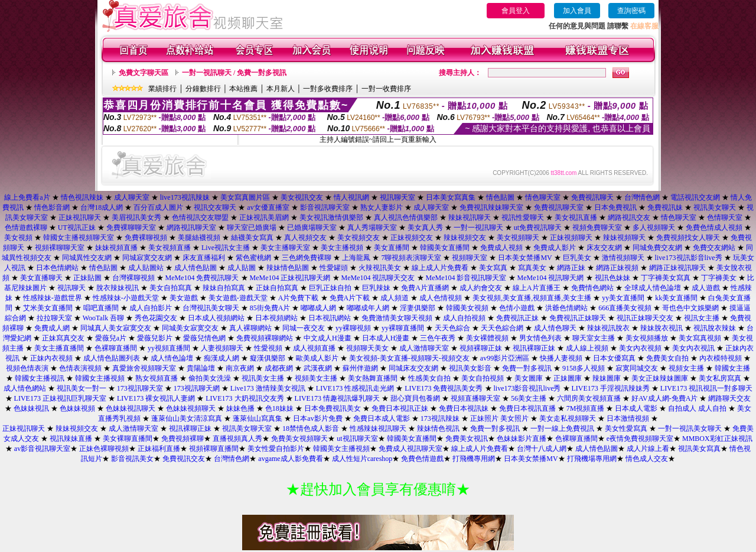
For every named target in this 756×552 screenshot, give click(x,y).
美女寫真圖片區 (245, 197)
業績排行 (162, 89)
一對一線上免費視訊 (562, 428)
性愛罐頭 (334, 268)
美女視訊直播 (576, 217)
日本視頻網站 (276, 318)
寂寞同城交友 (637, 368)
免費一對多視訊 (527, 368)
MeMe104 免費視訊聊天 (202, 278)
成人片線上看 (648, 449)
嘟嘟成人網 (318, 308)
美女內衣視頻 (640, 348)
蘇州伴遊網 (360, 368)
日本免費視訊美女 (333, 408)
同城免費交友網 (657, 248)
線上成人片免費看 (440, 268)
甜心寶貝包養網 (415, 398)
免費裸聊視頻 (146, 238)
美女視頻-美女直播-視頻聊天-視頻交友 (409, 358)
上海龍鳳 (356, 258)
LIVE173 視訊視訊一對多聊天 (706, 388)
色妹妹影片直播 (522, 439)
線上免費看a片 (27, 197)
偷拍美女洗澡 (210, 378)
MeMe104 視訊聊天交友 (378, 278)
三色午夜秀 (438, 338)
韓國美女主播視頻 (341, 449)
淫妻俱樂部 (418, 308)
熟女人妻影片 (382, 207)
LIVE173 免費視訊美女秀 (444, 388)
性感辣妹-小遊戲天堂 (126, 298)
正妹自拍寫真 (277, 288)
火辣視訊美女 (380, 268)
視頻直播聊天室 (475, 398)
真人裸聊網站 (250, 328)
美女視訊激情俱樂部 (331, 217)
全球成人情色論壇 (653, 288)
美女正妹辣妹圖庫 (660, 378)
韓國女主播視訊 (40, 378)
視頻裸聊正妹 (481, 348)
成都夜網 (279, 368)
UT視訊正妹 (77, 228)
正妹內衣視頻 (51, 358)
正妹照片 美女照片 (499, 418)
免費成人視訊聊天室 (410, 449)
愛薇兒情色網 (204, 338)
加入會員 (577, 11)
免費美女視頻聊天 (299, 439)
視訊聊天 (71, 288)
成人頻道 (395, 298)
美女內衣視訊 (693, 348)
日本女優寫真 (614, 358)
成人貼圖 (242, 268)
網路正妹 (571, 268)
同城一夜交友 (304, 328)
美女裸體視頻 (487, 338)
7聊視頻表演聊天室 (411, 258)
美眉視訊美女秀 (136, 217)
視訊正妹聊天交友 (645, 318)
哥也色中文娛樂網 (690, 308)
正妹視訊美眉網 (264, 217)
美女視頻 (18, 238)
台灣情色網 (642, 197)
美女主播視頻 (342, 248)
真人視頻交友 (305, 238)
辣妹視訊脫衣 (608, 328)
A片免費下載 (299, 298)
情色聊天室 (543, 197)
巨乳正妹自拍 (330, 288)
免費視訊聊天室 (559, 207)
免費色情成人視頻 (714, 228)
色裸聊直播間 (116, 348)
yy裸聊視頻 (353, 328)
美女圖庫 (529, 378)
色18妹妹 (279, 408)
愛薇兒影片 (155, 338)
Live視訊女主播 (226, 248)
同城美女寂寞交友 (190, 328)
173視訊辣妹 (440, 418)
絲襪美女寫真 (252, 238)
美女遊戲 (184, 298)
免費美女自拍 (667, 358)
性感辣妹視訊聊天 (378, 428)
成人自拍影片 (151, 308)
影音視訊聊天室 (325, 207)
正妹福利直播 (159, 449)
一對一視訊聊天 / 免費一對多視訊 (234, 73)
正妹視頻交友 (412, 238)
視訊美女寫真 (699, 449)
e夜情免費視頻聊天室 (640, 439)
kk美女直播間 (676, 298)
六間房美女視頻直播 (589, 398)
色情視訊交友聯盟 (200, 217)
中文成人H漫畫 (328, 338)
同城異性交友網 (87, 258)
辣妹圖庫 (607, 378)
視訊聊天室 (397, 197)
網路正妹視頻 (617, 268)
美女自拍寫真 (171, 288)
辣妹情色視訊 (438, 428)
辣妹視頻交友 (465, 238)
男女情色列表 (540, 338)
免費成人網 (52, 328)
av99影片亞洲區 (505, 358)
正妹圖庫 (568, 378)
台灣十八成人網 (542, 449)
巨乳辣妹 (376, 288)
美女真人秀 (425, 228)
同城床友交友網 (413, 368)
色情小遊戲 (517, 308)
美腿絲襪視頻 (199, 238)
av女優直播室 (268, 207)
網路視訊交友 (629, 217)
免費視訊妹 (665, 207)
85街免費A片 (270, 308)
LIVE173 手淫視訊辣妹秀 (611, 388)
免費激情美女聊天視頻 (397, 318)
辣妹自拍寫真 (224, 288)
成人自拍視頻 (464, 318)
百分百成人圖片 (158, 207)
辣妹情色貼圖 (288, 268)
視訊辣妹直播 (71, 439)
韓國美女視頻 (467, 308)
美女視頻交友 (359, 238)
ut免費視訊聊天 (538, 228)
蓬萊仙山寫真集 (258, 418)
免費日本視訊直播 (527, 408)
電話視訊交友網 (695, 197)
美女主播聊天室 (285, 248)
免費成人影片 (555, 248)
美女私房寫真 (720, 378)
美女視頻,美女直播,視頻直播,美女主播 (532, 298)
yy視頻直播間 (169, 348)
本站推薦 (243, 89)
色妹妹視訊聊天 (131, 408)
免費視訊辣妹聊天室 (491, 207)
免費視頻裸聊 (183, 439)
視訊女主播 (702, 318)
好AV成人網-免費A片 (664, 398)
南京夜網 (240, 368)
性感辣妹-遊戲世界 (53, 298)
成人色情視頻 (441, 298)
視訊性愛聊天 (523, 217)
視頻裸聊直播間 (214, 449)
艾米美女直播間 (48, 308)
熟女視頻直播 (157, 378)
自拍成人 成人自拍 (697, 408)
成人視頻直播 (314, 348)
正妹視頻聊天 (571, 238)
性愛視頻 (268, 348)
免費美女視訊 (467, 439)
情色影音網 (52, 207)
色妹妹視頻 (77, 408)
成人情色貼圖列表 (112, 358)
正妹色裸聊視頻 (104, 449)
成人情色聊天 (555, 328)
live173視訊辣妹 (185, 197)
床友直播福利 (204, 258)
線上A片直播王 (537, 288)
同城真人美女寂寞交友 (116, 328)
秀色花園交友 (156, 318)
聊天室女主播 (594, 338)
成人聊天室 (132, 197)
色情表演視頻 (80, 368)
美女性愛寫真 (626, 428)
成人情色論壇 (172, 358)
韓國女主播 (732, 368)
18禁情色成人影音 (311, 428)
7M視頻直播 (586, 408)
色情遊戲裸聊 (26, 228)
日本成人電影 (636, 408)
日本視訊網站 (330, 318)
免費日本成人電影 (382, 418)
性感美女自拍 (429, 378)
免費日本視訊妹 (464, 408)
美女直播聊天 (41, 278)
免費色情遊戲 (422, 459)
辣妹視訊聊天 (470, 217)
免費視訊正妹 (517, 318)
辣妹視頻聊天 (624, 238)
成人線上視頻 (587, 348)
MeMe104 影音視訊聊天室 (466, 278)
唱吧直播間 (101, 308)
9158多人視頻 (584, 368)
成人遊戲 (706, 288)
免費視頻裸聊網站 (265, 338)
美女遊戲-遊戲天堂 (238, 298)
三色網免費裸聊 (307, 258)
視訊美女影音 (470, 368)
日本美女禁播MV (525, 258)
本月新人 (281, 89)
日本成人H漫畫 (386, 338)
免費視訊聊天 (593, 197)
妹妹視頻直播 (116, 248)
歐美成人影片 (317, 358)
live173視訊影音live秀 (689, 258)
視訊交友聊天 (215, 207)
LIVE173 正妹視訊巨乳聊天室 (60, 398)
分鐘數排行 (203, 89)
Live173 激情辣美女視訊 (268, 388)
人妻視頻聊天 (222, 348)
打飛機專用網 (474, 459)
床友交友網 (604, 248)
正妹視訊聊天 (80, 217)
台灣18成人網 (102, 207)
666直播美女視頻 (625, 308)
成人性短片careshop (362, 459)
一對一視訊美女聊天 (690, 428)
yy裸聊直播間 (403, 328)
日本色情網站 (57, 268)
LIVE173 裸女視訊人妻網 (156, 398)
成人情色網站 (25, 388)
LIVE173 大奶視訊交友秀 (245, 398)
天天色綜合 (452, 328)
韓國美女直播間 (445, 248)
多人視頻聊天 (654, 228)
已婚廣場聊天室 (312, 228)
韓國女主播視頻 (100, 378)
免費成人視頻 (501, 248)
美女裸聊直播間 (128, 439)
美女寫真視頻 (700, 338)
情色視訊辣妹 (82, 197)
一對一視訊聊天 (478, 228)
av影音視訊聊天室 (42, 449)
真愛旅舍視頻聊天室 (144, 368)
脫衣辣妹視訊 (118, 288)
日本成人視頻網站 (216, 318)
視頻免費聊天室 (597, 228)
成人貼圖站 (146, 268)
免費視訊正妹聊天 (578, 318)
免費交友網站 (714, 248)
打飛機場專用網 (592, 459)
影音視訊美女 (132, 459)
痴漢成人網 (221, 358)
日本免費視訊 (615, 207)
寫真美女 (532, 268)
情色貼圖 (500, 197)
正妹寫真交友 (63, 338)
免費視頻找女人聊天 (688, 238)
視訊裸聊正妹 (534, 348)
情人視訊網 (351, 197)
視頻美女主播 (316, 378)
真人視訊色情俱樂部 (406, 217)
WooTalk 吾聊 (104, 318)
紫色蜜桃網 (253, 258)
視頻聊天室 (470, 258)
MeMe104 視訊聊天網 (551, 278)
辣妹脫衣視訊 (661, 328)
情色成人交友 (647, 459)
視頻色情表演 (27, 368)
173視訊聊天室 (140, 388)
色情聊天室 (725, 217)
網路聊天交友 (729, 398)
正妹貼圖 (87, 278)
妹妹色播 (240, 408)
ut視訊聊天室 (357, 439)
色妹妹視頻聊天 (191, 408)
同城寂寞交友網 (147, 258)
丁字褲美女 (719, 278)
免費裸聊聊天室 (131, 228)
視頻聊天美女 (367, 348)
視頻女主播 (686, 368)
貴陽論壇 (201, 368)
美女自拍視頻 (483, 378)
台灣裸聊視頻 (133, 278)
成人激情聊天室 (424, 348)
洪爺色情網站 (566, 308)
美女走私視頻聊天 (568, 418)
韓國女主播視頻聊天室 (79, 238)
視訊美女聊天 (715, 207)
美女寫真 (493, 268)
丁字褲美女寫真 (666, 278)
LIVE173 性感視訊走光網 (355, 388)
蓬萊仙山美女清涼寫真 (187, 418)
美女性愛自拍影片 (276, 449)
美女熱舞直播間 (373, 378)
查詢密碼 (631, 11)
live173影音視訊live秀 (527, 388)
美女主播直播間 (59, 348)
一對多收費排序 (328, 89)
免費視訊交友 (184, 459)
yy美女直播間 (623, 298)
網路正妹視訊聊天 (677, 268)
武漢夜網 (318, 368)
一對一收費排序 (386, 89)
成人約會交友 (481, 288)
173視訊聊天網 (197, 388)
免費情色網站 (592, 288)
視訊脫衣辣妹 (715, 328)
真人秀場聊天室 (372, 228)
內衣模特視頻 (721, 358)
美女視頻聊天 (518, 238)
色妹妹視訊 (31, 408)
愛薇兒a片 (111, 338)
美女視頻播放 (647, 338)
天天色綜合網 (502, 328)
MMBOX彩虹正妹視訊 (717, 439)
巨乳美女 (577, 258)
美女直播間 (392, 248)
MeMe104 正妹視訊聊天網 (290, 278)
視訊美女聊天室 (247, 428)
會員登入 (516, 11)
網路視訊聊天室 (191, 228)
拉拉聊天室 (54, 318)
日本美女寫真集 (451, 197)
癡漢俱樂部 (268, 358)
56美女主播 (529, 398)
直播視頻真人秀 (237, 439)
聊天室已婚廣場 (252, 228)
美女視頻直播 (170, 248)
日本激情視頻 (628, 418)
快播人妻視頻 (561, 358)
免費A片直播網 (425, 288)
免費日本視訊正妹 (400, 408)
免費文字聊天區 (144, 73)
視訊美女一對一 (82, 388)
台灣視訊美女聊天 (211, 308)
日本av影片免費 (317, 418)
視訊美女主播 (263, 378)
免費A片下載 (350, 298)
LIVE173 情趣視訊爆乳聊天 (337, 398)
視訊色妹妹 (612, 278)
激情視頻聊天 (623, 258)
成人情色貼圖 (195, 268)
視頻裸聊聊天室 (60, 248)
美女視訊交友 (302, 197)
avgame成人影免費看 (290, 459)
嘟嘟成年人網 (368, 308)
